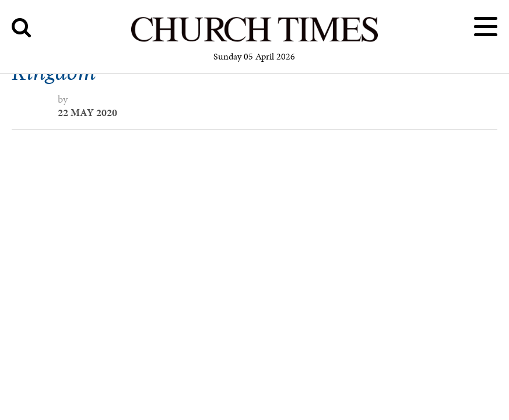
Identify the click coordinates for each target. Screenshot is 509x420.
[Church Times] (254, 40)
